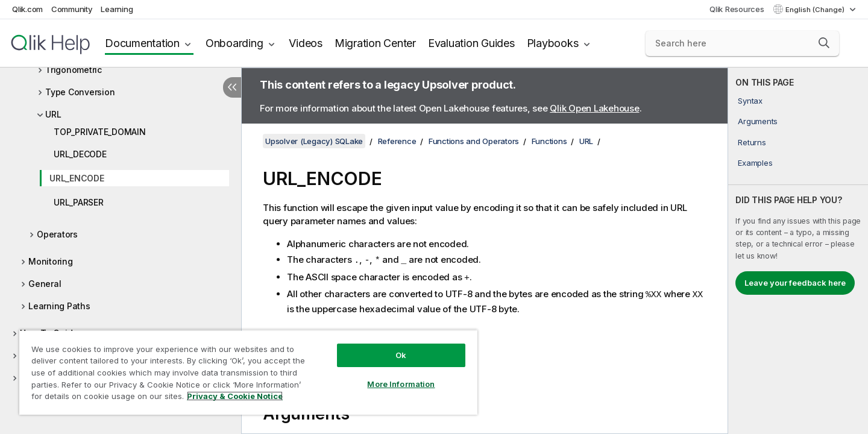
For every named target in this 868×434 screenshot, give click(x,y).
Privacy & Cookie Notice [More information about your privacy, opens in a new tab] (235, 396)
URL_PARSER (79, 202)
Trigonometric (74, 70)
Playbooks (553, 43)
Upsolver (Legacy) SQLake (314, 141)
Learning (117, 9)
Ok (401, 355)
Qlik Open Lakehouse (594, 108)
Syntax (750, 101)
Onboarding (234, 43)
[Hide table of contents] (232, 87)
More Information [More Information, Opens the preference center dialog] (401, 384)
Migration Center (375, 43)
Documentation (142, 43)
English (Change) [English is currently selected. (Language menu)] (816, 10)
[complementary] (798, 251)
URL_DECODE (80, 154)
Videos (306, 43)
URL (53, 114)
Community (72, 9)
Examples (755, 163)
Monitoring (51, 261)
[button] (824, 43)
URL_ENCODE (77, 178)
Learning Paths (59, 306)
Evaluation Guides (471, 43)
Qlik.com (27, 9)
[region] (248, 372)
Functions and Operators (474, 141)
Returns (752, 142)
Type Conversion (80, 92)
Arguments (758, 121)
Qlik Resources (737, 9)
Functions (549, 141)
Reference (397, 141)
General (45, 284)
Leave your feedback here (795, 283)
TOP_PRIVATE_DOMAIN (100, 132)
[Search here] (742, 43)
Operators (57, 234)
